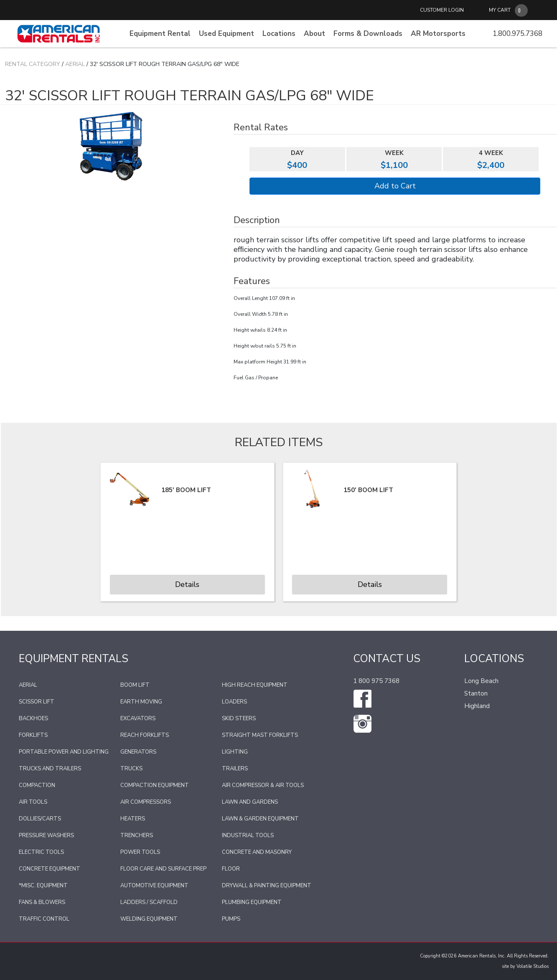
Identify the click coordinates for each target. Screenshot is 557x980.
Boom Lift (135, 685)
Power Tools (140, 852)
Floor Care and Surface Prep (163, 869)
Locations (279, 34)
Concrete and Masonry (257, 852)
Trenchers (137, 835)
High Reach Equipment (255, 685)
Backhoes (33, 718)
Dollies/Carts (40, 819)
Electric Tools (41, 852)
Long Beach (481, 681)
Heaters (133, 819)
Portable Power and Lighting (64, 752)
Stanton (476, 693)
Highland (477, 706)
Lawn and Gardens (250, 802)
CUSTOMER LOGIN (442, 10)
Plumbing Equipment (252, 902)
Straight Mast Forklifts (260, 735)
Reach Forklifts (145, 735)
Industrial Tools (248, 835)
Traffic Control (44, 919)
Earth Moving (141, 702)
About (314, 34)
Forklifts (33, 735)
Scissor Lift (37, 702)
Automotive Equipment (154, 886)
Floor (231, 869)
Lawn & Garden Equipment (260, 819)
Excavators (138, 718)
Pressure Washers (46, 835)
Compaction (37, 785)
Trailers (235, 769)
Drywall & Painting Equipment (267, 886)
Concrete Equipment (50, 869)
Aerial (75, 64)
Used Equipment (226, 34)
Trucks (131, 769)
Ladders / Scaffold (149, 902)
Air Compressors (146, 802)
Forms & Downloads (368, 34)
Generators (138, 752)
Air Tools (33, 802)
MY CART (500, 10)
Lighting (235, 752)
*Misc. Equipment (43, 886)
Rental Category (33, 64)
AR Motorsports (438, 34)
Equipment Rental (160, 34)
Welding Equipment (149, 919)
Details (187, 584)
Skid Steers (239, 718)
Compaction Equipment (155, 785)
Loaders (234, 702)
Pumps (231, 919)
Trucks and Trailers (50, 769)
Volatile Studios (533, 966)
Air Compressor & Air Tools (263, 785)
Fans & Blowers (42, 902)
